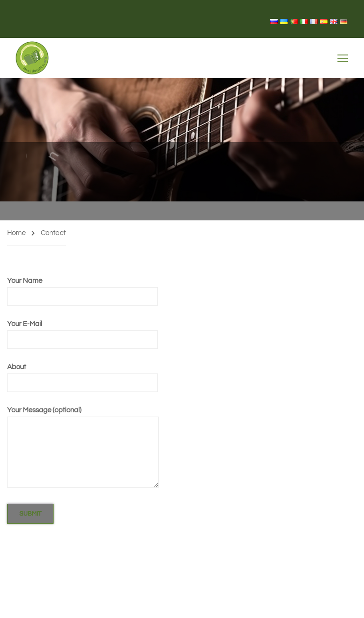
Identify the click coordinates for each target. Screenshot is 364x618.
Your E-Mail (82, 332)
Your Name (82, 288)
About (82, 375)
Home (16, 233)
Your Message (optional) (83, 448)
